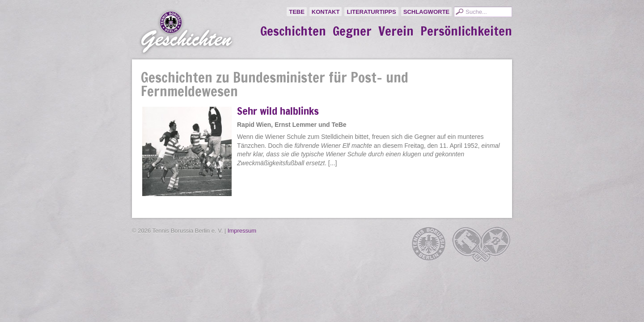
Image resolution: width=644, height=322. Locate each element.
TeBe (297, 12)
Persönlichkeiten (466, 31)
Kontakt (326, 12)
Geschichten (293, 31)
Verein (396, 31)
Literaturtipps (371, 12)
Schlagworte (426, 12)
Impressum (242, 231)
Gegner (352, 31)
